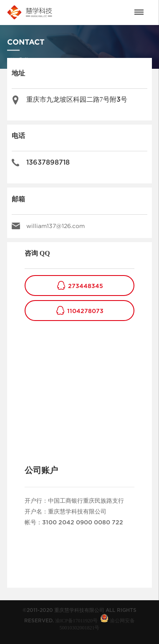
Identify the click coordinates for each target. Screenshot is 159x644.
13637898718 (48, 163)
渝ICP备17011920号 (76, 621)
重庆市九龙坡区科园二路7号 (77, 99)
